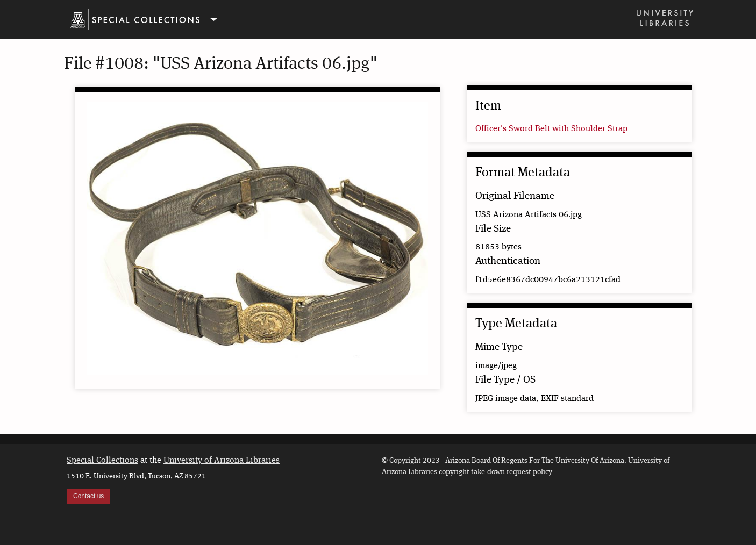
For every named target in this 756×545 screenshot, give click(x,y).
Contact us (88, 496)
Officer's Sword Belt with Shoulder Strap (551, 129)
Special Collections (102, 461)
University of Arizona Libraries (222, 461)
